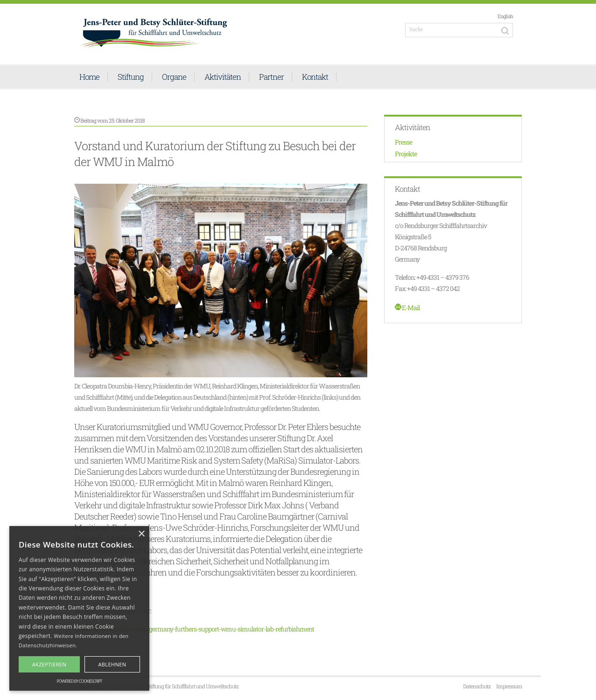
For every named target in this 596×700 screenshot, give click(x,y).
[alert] (79, 608)
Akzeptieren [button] (49, 664)
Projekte (406, 154)
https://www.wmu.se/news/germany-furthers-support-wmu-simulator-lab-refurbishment (194, 629)
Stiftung (131, 77)
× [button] (141, 534)
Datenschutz (477, 686)
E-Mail (407, 308)
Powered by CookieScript (79, 681)
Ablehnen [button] (112, 664)
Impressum (509, 686)
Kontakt (315, 77)
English (505, 16)
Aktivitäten (223, 77)
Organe (174, 77)
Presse (403, 142)
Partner (271, 77)
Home (89, 77)
